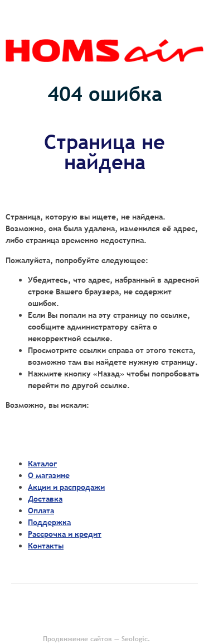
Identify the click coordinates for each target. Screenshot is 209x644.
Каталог (42, 464)
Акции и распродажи (66, 487)
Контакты (46, 546)
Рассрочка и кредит (65, 534)
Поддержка (49, 522)
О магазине (49, 475)
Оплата (41, 511)
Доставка (45, 499)
